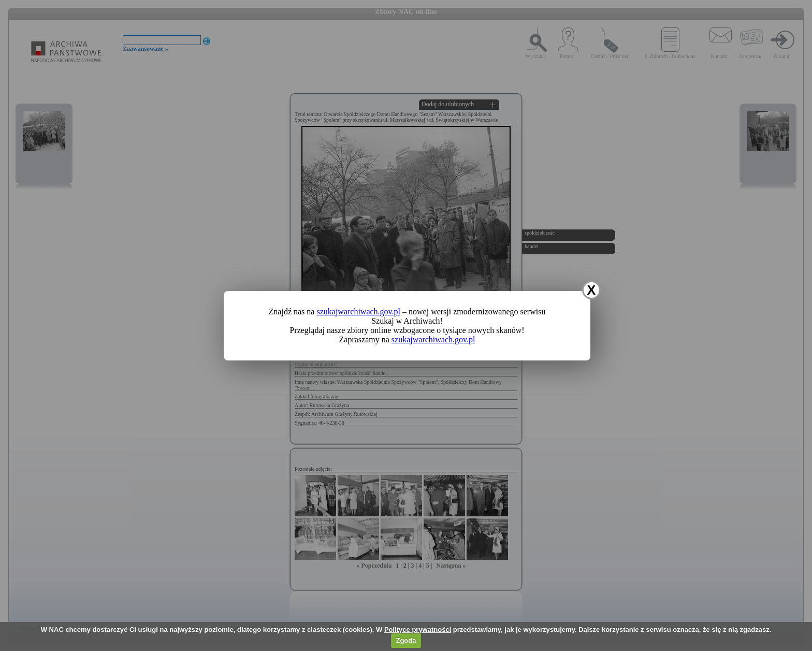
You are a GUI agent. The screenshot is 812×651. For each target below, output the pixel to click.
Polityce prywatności (418, 630)
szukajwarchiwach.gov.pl (358, 312)
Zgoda (406, 640)
